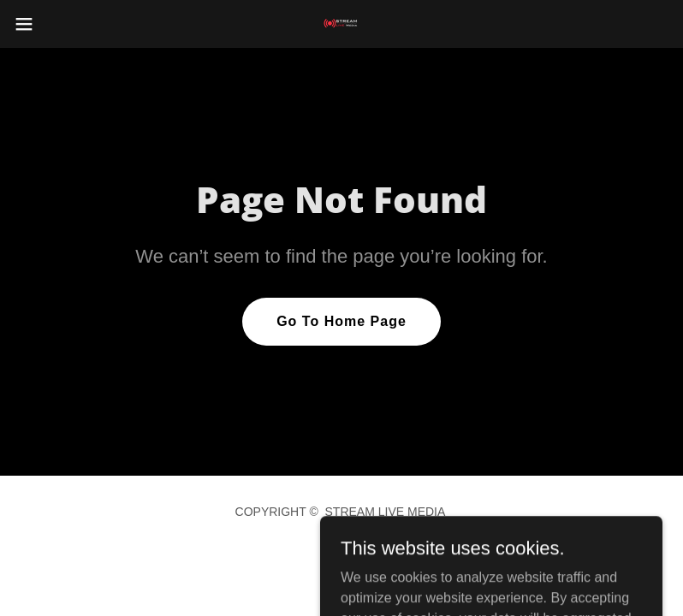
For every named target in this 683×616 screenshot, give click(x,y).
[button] (57, 24)
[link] (341, 24)
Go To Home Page (341, 321)
